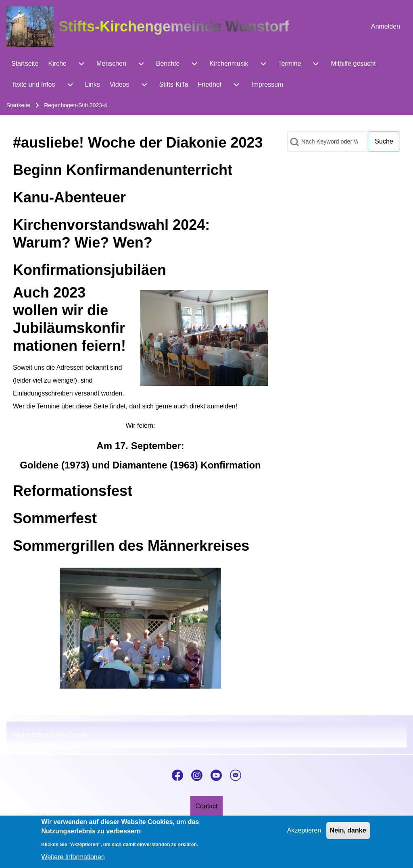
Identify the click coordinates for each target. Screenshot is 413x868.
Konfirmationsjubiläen (90, 270)
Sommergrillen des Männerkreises (131, 546)
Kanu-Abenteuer (69, 197)
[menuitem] (386, 27)
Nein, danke (348, 836)
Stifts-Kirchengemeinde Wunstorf (174, 26)
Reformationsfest (73, 491)
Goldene (39, 465)
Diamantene (140, 465)
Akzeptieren (304, 836)
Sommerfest (55, 518)
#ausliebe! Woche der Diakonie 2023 (138, 143)
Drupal (77, 734)
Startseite (18, 105)
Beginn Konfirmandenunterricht (123, 170)
